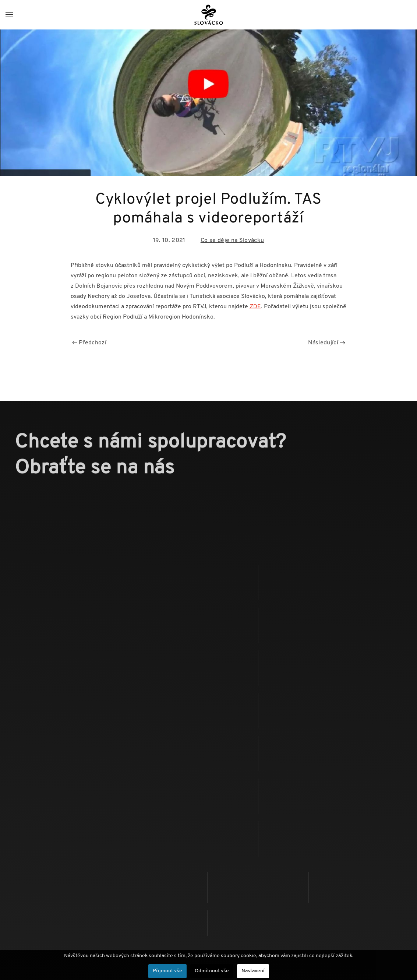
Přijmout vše (167, 971)
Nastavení (253, 971)
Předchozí (89, 343)
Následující (326, 343)
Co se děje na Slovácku (232, 240)
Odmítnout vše (212, 971)
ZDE (255, 307)
